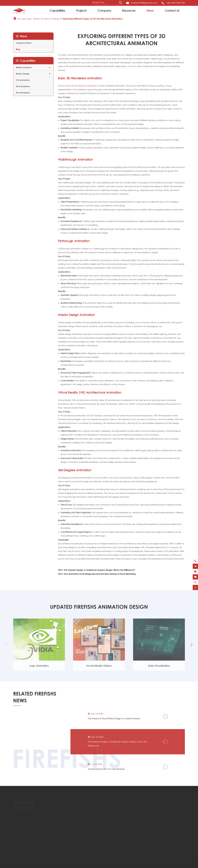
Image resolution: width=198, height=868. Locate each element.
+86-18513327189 (176, 3)
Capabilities (57, 11)
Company (104, 11)
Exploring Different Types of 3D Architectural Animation (93, 19)
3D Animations (23, 93)
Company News (24, 43)
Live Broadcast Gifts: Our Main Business (106, 769)
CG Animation (23, 80)
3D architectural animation (85, 86)
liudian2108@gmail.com (144, 3)
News (150, 11)
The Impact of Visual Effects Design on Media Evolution (114, 718)
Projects (81, 11)
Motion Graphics (24, 67)
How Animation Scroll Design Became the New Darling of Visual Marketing (100, 574)
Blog (56, 19)
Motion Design (23, 74)
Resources (129, 11)
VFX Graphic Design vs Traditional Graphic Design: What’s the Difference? (99, 570)
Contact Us (172, 11)
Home (36, 19)
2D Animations (23, 86)
